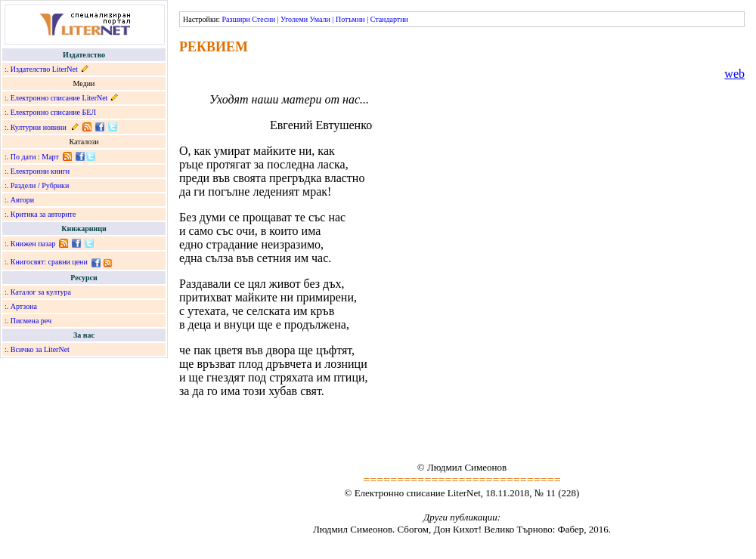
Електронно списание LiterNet (59, 98)
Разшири (235, 19)
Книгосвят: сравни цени (49, 262)
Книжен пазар (33, 244)
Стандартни (389, 19)
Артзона (24, 306)
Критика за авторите (43, 214)
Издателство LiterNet (44, 69)
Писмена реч (31, 321)
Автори (22, 200)
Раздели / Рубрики (40, 185)
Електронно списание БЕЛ (53, 112)
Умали (320, 19)
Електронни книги (40, 171)
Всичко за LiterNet (40, 349)
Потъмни (350, 19)
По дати (23, 157)
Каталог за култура (41, 292)
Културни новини (39, 127)
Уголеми (294, 19)
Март (50, 157)
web (734, 74)
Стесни (263, 19)
